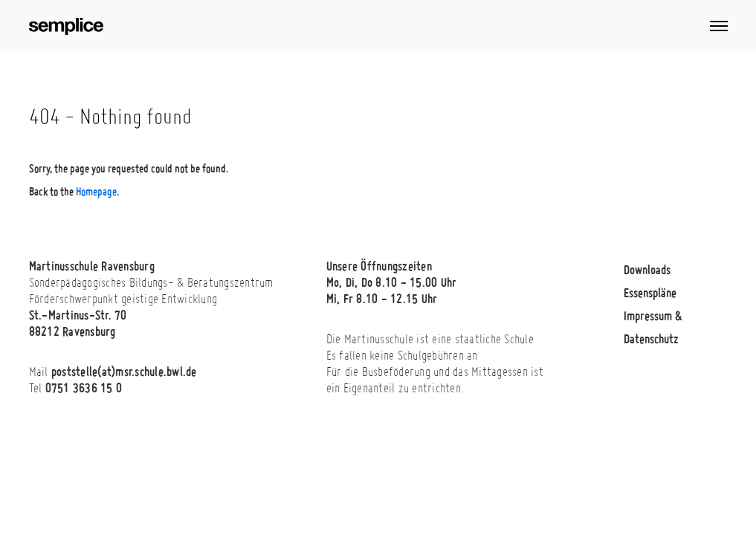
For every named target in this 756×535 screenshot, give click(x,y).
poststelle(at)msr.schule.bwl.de (124, 371)
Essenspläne (650, 292)
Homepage (96, 191)
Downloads (647, 269)
